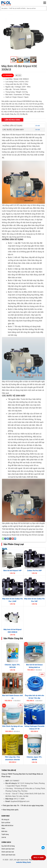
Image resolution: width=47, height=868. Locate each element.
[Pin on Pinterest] (13, 538)
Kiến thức (4, 831)
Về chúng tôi (5, 820)
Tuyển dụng (5, 834)
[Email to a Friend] (10, 538)
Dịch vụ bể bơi (6, 823)
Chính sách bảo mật (8, 852)
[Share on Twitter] (8, 538)
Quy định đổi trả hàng (8, 846)
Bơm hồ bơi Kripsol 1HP (12, 570)
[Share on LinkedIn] (15, 538)
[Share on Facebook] (5, 538)
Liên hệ (4, 837)
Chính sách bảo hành (8, 849)
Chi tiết (38, 126)
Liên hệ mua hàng (12, 120)
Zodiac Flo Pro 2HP (34, 570)
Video (3, 828)
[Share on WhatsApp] (3, 538)
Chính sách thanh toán (8, 855)
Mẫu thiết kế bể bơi (7, 826)
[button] (44, 14)
